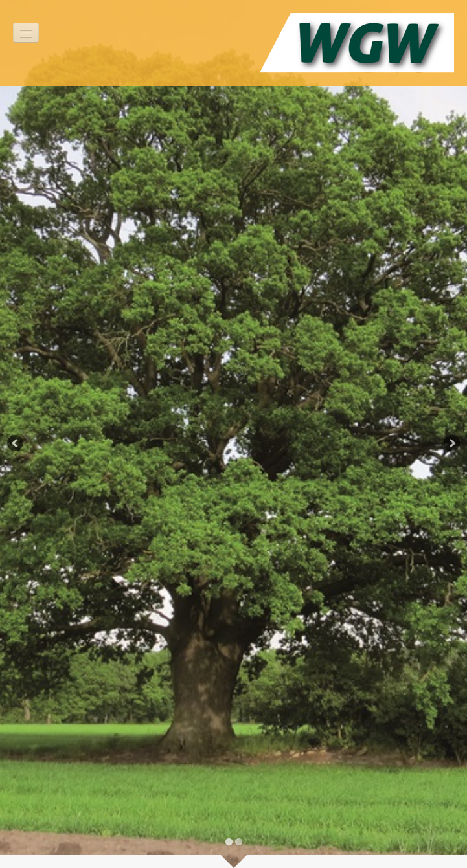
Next (451, 444)
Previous (16, 444)
